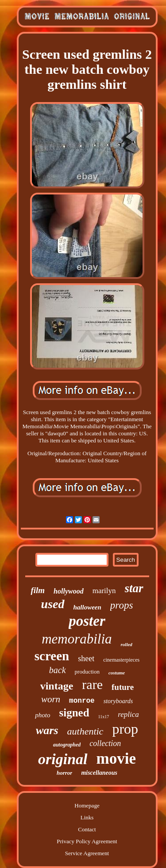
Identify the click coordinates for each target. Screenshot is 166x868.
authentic (85, 731)
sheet (86, 659)
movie (116, 759)
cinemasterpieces (121, 660)
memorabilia (77, 639)
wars (47, 730)
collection (105, 743)
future (123, 687)
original (63, 759)
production (87, 672)
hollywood (69, 591)
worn (51, 699)
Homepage (87, 805)
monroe (82, 701)
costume (117, 673)
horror (64, 773)
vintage (57, 686)
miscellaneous (99, 773)
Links (87, 817)
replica (128, 714)
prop (125, 729)
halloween (87, 607)
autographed (67, 745)
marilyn (104, 591)
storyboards (118, 701)
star (134, 588)
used (53, 604)
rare (92, 684)
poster (87, 621)
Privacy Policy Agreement (87, 841)
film (38, 590)
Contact (87, 829)
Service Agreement (87, 853)
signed (74, 713)
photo (42, 715)
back (58, 670)
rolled (127, 644)
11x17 (104, 717)
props (122, 605)
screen (52, 656)
